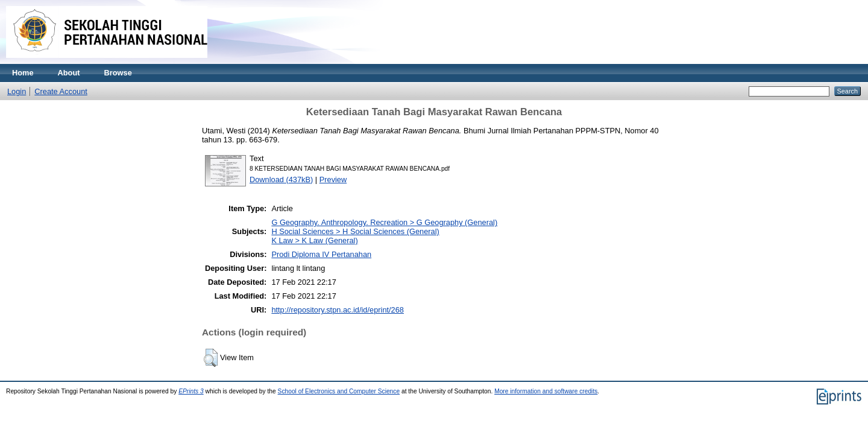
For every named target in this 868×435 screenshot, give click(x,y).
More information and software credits (546, 391)
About (69, 73)
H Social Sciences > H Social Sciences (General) (355, 231)
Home (23, 73)
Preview (333, 179)
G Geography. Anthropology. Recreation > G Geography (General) (384, 222)
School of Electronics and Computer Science (339, 391)
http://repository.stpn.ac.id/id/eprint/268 (338, 310)
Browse (118, 73)
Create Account (61, 91)
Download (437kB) (281, 179)
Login (17, 91)
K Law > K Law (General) (314, 240)
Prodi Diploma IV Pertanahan (321, 254)
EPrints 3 (191, 391)
